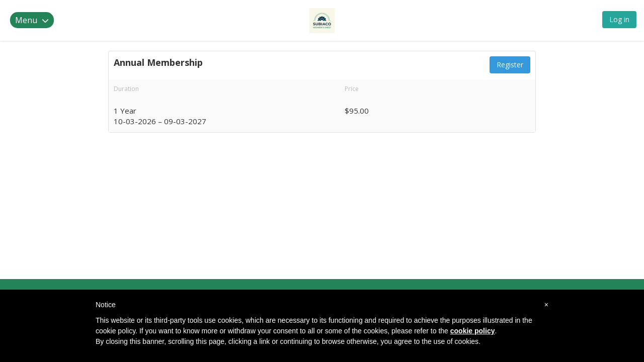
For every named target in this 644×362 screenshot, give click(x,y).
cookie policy (473, 331)
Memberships (237, 20)
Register (510, 65)
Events (285, 20)
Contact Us (329, 20)
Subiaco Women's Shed (77, 21)
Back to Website (393, 20)
